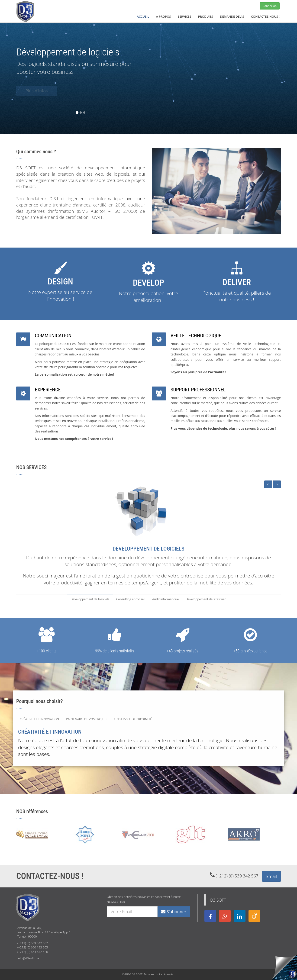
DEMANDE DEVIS (232, 16)
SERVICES (184, 16)
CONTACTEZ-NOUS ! (265, 16)
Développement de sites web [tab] (206, 599)
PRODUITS (206, 16)
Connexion (270, 6)
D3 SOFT (218, 900)
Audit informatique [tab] (166, 599)
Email (271, 876)
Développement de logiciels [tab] (90, 599)
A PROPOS (164, 16)
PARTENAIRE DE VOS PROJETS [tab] (87, 719)
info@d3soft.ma (28, 958)
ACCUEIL (143, 16)
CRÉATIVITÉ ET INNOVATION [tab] (39, 719)
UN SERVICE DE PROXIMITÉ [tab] (133, 719)
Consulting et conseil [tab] (131, 599)
